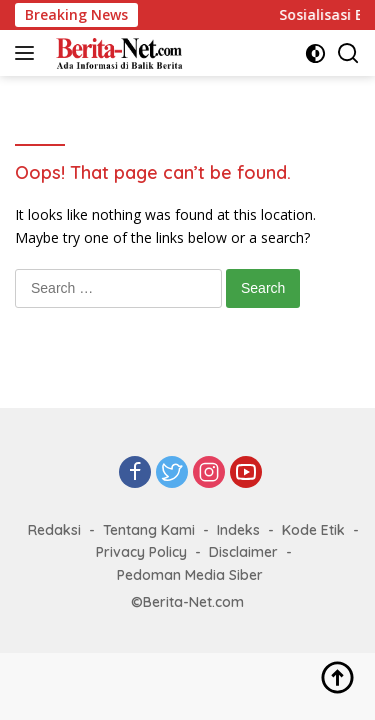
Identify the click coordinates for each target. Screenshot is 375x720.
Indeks (238, 530)
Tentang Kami (149, 530)
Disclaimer (243, 552)
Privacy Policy (141, 552)
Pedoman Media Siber (190, 575)
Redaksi (54, 530)
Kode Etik (313, 530)
